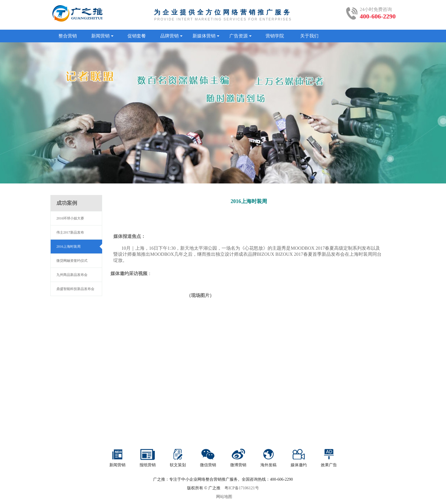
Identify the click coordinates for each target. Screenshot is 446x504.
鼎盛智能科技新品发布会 (75, 289)
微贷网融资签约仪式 (72, 261)
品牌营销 (171, 36)
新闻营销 (102, 36)
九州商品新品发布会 (72, 275)
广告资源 (240, 36)
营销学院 (275, 36)
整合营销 (68, 36)
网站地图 (224, 497)
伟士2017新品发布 (70, 232)
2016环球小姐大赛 (70, 218)
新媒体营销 (206, 36)
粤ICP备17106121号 (242, 488)
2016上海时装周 (68, 247)
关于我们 (309, 36)
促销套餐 (137, 36)
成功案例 (67, 203)
